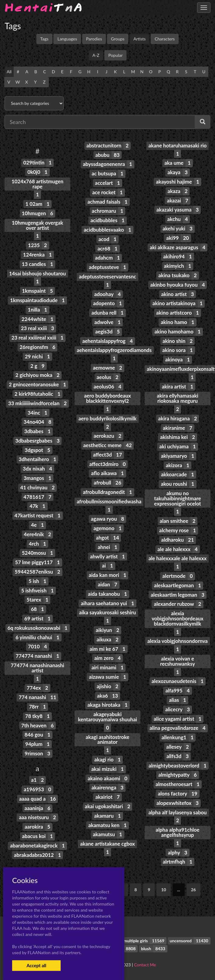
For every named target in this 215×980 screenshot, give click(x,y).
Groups (118, 39)
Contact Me (145, 965)
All (9, 72)
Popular (115, 55)
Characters (165, 39)
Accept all (36, 965)
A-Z (96, 55)
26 (193, 890)
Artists (139, 39)
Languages (67, 39)
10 (163, 890)
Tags (44, 39)
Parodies (94, 39)
